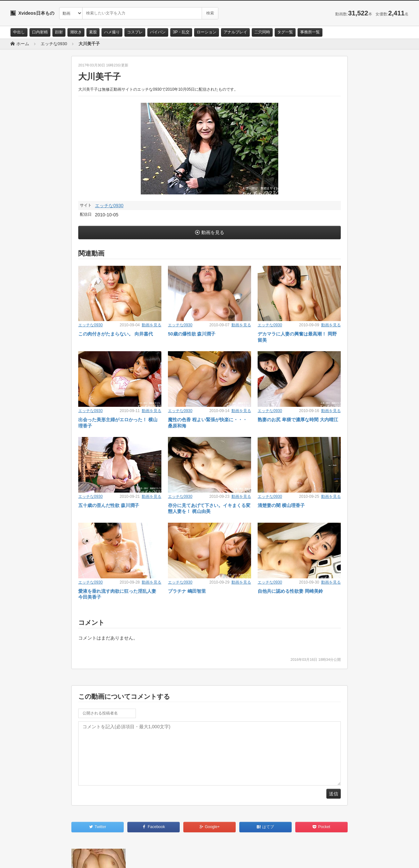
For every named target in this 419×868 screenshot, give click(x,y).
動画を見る (213, 232)
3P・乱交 (181, 32)
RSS (84, 857)
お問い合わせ (27, 857)
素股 (93, 32)
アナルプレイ (235, 32)
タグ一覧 (285, 32)
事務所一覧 (310, 32)
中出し (19, 32)
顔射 (59, 32)
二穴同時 (262, 32)
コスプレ (135, 32)
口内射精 (40, 32)
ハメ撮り (112, 32)
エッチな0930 (109, 206)
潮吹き (76, 32)
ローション (207, 32)
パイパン (158, 32)
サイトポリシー (59, 857)
